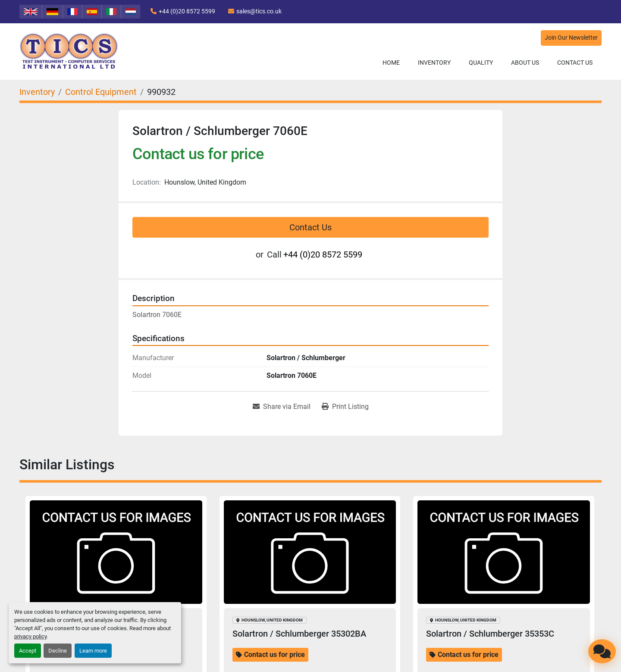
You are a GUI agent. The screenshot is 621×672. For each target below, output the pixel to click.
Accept (28, 651)
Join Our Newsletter (571, 38)
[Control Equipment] (101, 92)
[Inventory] (37, 92)
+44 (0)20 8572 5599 (187, 11)
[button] (434, 63)
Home (391, 63)
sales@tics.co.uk (259, 11)
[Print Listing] (345, 407)
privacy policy (30, 636)
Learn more (93, 651)
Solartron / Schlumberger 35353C (490, 634)
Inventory (434, 63)
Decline (58, 651)
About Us (525, 63)
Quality (481, 63)
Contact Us (575, 63)
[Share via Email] (282, 407)
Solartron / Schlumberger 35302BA (299, 634)
